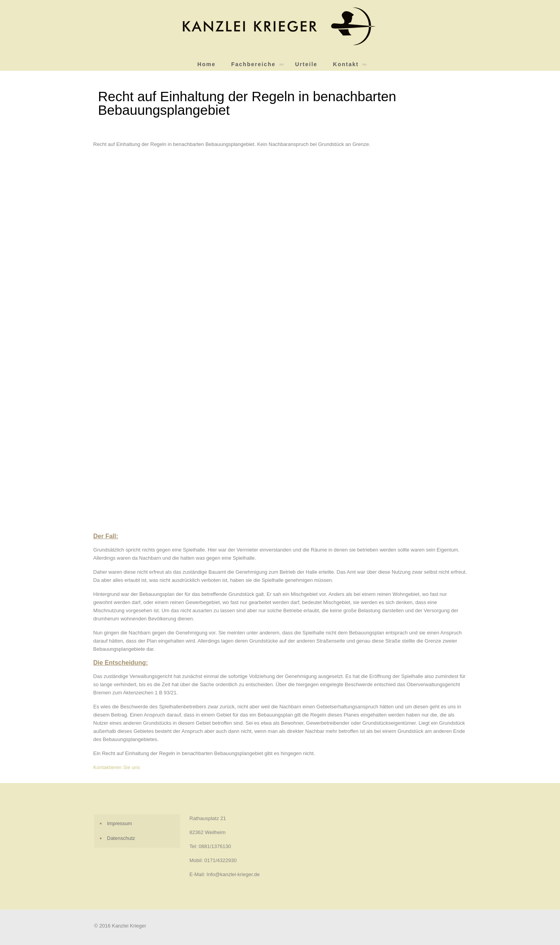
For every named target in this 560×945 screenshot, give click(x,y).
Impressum (119, 823)
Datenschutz (121, 838)
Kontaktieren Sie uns (117, 767)
